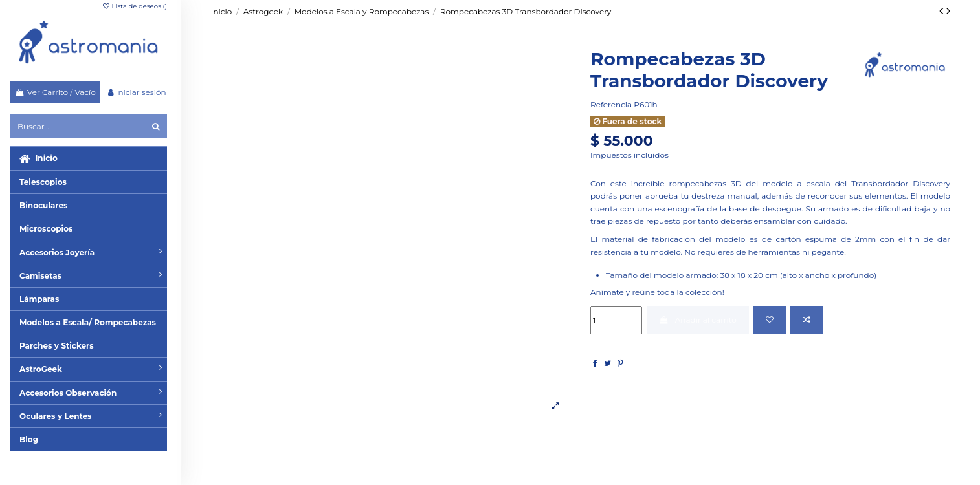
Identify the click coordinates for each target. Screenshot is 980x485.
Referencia (611, 104)
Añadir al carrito (698, 320)
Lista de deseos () (134, 6)
